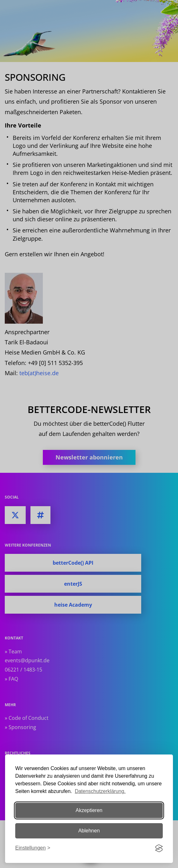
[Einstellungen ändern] (33, 848)
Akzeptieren (89, 810)
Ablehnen (89, 831)
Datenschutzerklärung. (100, 791)
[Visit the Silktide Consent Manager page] (159, 848)
